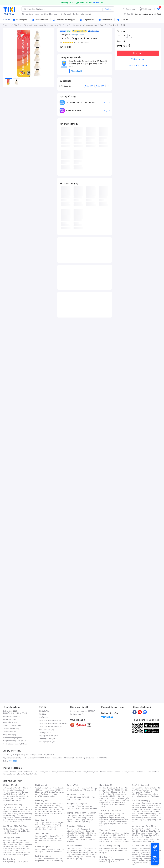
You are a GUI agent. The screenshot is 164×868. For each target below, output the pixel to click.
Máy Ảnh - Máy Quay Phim (144, 826)
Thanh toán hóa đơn (107, 833)
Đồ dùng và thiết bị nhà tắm (82, 835)
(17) (76, 42)
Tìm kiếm (108, 9)
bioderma (61, 772)
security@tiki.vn (21, 744)
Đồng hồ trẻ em (91, 808)
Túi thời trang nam (43, 856)
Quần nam (49, 803)
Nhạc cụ (84, 839)
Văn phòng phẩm (118, 860)
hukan (21, 774)
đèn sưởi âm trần (142, 863)
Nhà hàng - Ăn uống (112, 837)
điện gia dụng (27, 14)
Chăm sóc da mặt (9, 840)
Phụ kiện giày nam (46, 840)
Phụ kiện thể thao (146, 807)
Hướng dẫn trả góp (9, 735)
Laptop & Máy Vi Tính (117, 800)
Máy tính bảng (13, 833)
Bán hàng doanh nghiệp (48, 739)
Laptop (88, 822)
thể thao (76, 14)
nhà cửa (62, 14)
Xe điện (121, 848)
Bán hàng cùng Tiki (77, 714)
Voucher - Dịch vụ (107, 830)
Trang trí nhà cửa (73, 829)
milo (72, 772)
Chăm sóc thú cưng (74, 848)
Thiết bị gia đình (22, 862)
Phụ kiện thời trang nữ (75, 797)
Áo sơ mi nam (49, 805)
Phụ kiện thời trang (75, 794)
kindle (104, 772)
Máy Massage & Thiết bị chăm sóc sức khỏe (17, 845)
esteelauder (19, 772)
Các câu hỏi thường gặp (11, 716)
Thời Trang (119, 788)
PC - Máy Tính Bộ (77, 822)
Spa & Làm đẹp (115, 835)
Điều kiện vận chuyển (47, 742)
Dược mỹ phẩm (23, 855)
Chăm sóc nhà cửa (16, 822)
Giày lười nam (40, 836)
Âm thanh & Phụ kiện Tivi (141, 788)
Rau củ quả (11, 809)
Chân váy (50, 792)
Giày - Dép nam (42, 833)
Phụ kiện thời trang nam (81, 798)
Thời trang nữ (41, 785)
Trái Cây (6, 807)
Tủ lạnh (139, 790)
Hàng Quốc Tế (106, 785)
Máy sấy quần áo (143, 796)
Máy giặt (139, 792)
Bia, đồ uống (11, 816)
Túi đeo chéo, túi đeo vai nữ (45, 849)
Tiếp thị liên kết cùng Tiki (48, 736)
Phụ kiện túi (58, 852)
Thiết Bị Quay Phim (145, 839)
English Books (112, 862)
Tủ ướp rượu (155, 796)
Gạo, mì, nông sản (14, 814)
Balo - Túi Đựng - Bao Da (145, 835)
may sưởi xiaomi (143, 855)
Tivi (137, 794)
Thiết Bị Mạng (80, 820)
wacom (118, 772)
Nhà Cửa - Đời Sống (76, 826)
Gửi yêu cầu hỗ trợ (9, 719)
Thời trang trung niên (47, 796)
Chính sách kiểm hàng (11, 728)
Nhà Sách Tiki (106, 857)
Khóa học (119, 833)
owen (42, 772)
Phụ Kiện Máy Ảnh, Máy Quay (142, 829)
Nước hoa (11, 853)
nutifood (98, 772)
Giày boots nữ (43, 827)
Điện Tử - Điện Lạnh (141, 785)
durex (54, 772)
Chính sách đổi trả (9, 732)
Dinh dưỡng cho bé (14, 794)
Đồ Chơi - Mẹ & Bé (11, 785)
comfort (150, 772)
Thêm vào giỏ (138, 59)
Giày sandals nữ (48, 825)
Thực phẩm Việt (22, 809)
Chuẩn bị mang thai (14, 800)
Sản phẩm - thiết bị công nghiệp (114, 801)
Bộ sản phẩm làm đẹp (16, 854)
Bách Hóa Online (75, 846)
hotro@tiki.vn (22, 741)
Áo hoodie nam (45, 807)
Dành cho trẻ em (14, 818)
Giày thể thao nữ (150, 818)
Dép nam (46, 838)
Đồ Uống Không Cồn (80, 857)
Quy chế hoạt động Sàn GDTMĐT (83, 711)
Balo (69, 788)
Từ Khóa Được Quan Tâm (143, 846)
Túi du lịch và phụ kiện (80, 788)
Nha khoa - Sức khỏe (113, 839)
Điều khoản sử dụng (46, 730)
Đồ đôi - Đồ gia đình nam (51, 809)
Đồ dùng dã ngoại (147, 805)
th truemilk (28, 772)
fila (30, 774)
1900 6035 (13, 761)
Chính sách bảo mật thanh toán (51, 720)
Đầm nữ (43, 788)
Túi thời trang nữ (42, 847)
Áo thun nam (39, 803)
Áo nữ (37, 788)
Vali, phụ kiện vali (90, 790)
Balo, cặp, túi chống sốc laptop (82, 789)
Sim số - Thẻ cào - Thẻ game (118, 841)
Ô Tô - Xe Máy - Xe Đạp (110, 846)
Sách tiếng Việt (105, 860)
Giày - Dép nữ (41, 820)
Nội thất (78, 833)
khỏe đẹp (53, 14)
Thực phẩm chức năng (15, 842)
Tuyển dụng (43, 717)
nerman (111, 772)
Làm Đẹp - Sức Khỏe (12, 837)
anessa (124, 772)
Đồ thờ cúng (76, 839)
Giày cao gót (40, 823)
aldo (84, 772)
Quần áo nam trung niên (48, 814)
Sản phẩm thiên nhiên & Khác (16, 847)
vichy (26, 774)
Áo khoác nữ (52, 790)
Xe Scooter (119, 850)
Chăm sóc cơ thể (14, 844)
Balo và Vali (72, 785)
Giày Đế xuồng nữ (49, 829)
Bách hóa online (111, 798)
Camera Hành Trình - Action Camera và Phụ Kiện (146, 833)
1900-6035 (13, 711)
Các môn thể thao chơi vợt (146, 815)
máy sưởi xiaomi (148, 857)
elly (67, 772)
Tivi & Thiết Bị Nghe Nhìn (112, 803)
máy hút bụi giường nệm (145, 858)
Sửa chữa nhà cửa (78, 831)
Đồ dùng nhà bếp (9, 862)
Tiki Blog (42, 714)
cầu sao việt (86, 14)
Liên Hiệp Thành (77, 35)
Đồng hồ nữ (80, 806)
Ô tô (112, 850)
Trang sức (71, 806)
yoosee (131, 772)
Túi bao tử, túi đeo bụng (55, 861)
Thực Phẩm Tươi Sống (12, 805)
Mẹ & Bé (113, 796)
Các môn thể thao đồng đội (146, 814)
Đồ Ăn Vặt (75, 855)
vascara (6, 772)
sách (69, 14)
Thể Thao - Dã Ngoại (141, 800)
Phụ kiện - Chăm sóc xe (108, 848)
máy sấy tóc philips (148, 850)
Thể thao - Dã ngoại (110, 792)
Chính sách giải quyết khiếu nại (50, 726)
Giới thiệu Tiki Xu (45, 733)
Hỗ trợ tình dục (21, 853)
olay (137, 772)
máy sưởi (135, 848)
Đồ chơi (25, 788)
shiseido (6, 774)
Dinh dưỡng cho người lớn (16, 796)
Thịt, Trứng (14, 807)
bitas (156, 772)
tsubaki (36, 774)
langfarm (14, 774)
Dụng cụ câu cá (142, 811)
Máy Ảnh (151, 841)
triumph (90, 772)
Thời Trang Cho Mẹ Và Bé (12, 788)
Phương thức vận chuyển (12, 725)
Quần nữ (50, 788)
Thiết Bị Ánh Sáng (146, 831)
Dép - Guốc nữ (51, 823)
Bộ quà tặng (78, 859)
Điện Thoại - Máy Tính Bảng (15, 826)
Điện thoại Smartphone (11, 829)
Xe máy (106, 850)
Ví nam (37, 859)
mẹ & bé (44, 14)
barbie (36, 772)
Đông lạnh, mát (18, 811)
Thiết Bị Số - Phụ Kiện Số (110, 811)
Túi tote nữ (49, 852)
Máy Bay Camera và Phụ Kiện (146, 840)
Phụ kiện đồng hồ (78, 808)
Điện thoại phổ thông (14, 831)
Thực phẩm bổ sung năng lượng (147, 819)
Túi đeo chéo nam (48, 859)
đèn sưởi (143, 848)
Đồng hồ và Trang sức (77, 804)
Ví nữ (58, 849)
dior (11, 772)
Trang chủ (130, 9)
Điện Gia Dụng (9, 859)
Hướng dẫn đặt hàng (10, 722)
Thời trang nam (42, 800)
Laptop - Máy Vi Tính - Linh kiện (82, 813)
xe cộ (37, 14)
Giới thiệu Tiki (44, 711)
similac (143, 772)
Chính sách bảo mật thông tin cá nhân (53, 723)
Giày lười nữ (54, 827)
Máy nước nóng (146, 794)
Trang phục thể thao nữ (140, 803)
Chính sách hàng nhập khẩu (13, 738)
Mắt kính (87, 797)
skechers (78, 772)
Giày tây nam (51, 836)
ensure (48, 772)
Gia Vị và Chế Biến (78, 853)
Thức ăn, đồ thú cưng (14, 820)
